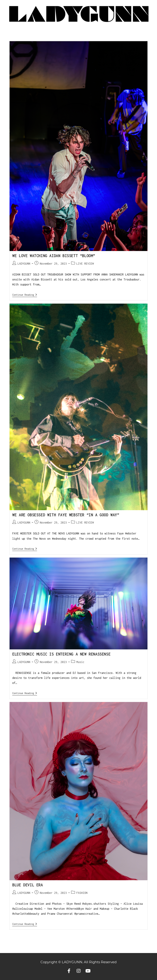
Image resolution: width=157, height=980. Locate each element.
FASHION (82, 893)
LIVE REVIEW (85, 264)
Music (80, 662)
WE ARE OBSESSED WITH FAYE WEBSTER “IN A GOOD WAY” (66, 515)
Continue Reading (25, 295)
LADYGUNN (24, 264)
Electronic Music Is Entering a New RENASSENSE (62, 654)
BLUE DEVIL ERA (27, 885)
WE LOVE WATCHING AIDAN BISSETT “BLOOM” (54, 256)
